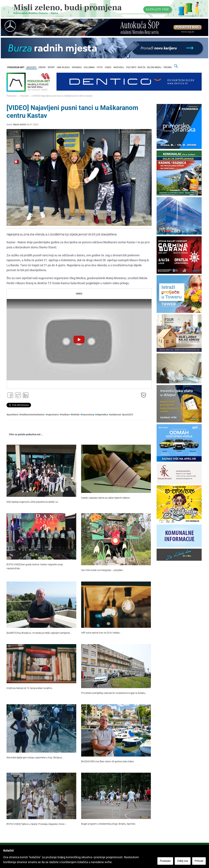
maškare (65, 415)
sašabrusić (116, 415)
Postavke (165, 861)
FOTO (100, 67)
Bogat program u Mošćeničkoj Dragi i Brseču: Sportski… (109, 824)
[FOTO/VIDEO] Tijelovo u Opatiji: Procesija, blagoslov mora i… (37, 824)
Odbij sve (183, 861)
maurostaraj (88, 415)
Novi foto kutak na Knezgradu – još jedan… (103, 570)
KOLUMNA (89, 67)
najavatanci (53, 415)
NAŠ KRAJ (119, 67)
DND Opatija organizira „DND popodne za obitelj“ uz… (33, 502)
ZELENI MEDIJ (154, 67)
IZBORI (42, 67)
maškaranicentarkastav (33, 415)
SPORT (51, 67)
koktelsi (76, 415)
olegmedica (102, 415)
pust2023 (128, 415)
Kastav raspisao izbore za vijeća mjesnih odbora (105, 498)
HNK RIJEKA (63, 67)
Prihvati (199, 861)
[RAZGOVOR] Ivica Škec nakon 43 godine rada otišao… (108, 762)
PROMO (168, 67)
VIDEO (108, 67)
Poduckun (12, 96)
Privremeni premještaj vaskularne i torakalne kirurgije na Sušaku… (114, 693)
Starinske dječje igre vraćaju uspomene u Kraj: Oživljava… (35, 758)
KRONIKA (77, 67)
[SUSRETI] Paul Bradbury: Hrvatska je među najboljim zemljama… (39, 633)
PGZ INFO (131, 67)
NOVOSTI (31, 67)
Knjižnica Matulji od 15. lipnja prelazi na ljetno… (30, 688)
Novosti (25, 96)
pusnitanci (13, 415)
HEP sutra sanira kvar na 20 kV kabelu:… (101, 633)
